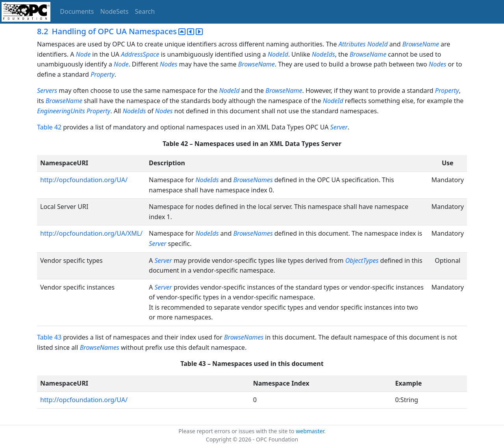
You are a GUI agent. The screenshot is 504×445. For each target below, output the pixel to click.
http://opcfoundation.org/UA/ (84, 180)
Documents (77, 11)
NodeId (378, 44)
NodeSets (115, 11)
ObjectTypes (363, 260)
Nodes (169, 64)
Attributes (352, 44)
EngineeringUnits (61, 111)
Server (339, 127)
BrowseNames (253, 180)
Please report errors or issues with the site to (237, 431)
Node (83, 54)
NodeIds (323, 54)
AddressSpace (140, 54)
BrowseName (421, 44)
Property (103, 74)
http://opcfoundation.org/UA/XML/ (91, 233)
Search (145, 11)
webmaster (310, 431)
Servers (47, 90)
